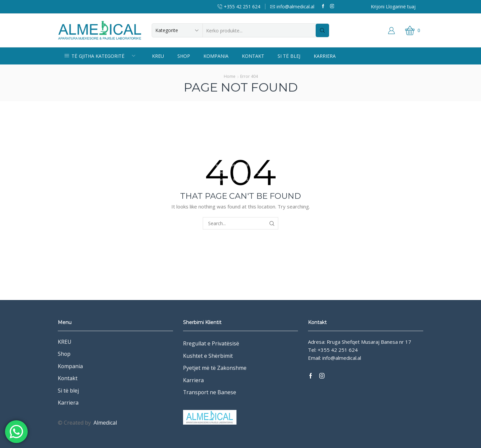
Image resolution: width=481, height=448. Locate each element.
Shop (184, 56)
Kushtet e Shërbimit (208, 356)
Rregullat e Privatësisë (211, 343)
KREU (158, 56)
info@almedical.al (342, 358)
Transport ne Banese (210, 392)
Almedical (105, 423)
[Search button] (322, 30)
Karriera (325, 56)
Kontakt (253, 56)
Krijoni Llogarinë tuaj (393, 7)
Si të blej (289, 56)
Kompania (216, 56)
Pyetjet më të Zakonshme (215, 368)
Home (230, 76)
